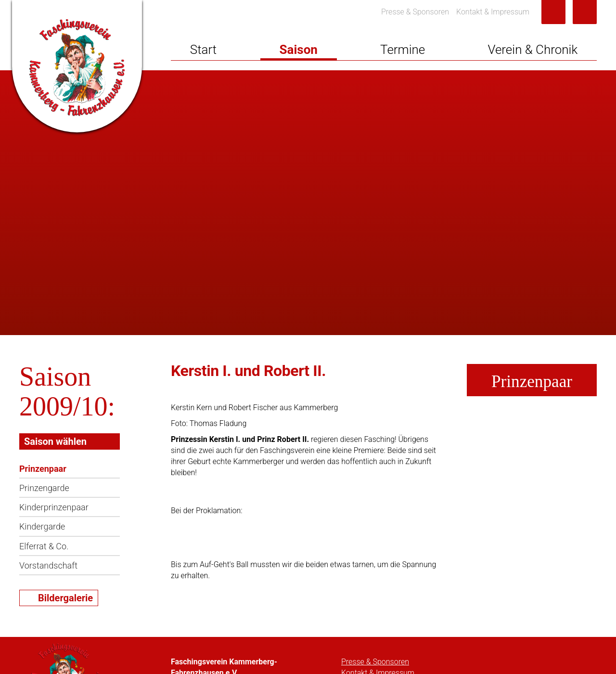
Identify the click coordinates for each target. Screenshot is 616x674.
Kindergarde (42, 526)
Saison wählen (55, 441)
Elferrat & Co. (44, 546)
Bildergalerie (65, 598)
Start (203, 50)
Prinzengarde (44, 488)
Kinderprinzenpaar (54, 507)
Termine (403, 50)
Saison (298, 50)
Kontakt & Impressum (493, 12)
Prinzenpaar (43, 469)
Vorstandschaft (48, 565)
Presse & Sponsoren (415, 12)
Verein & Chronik (533, 50)
